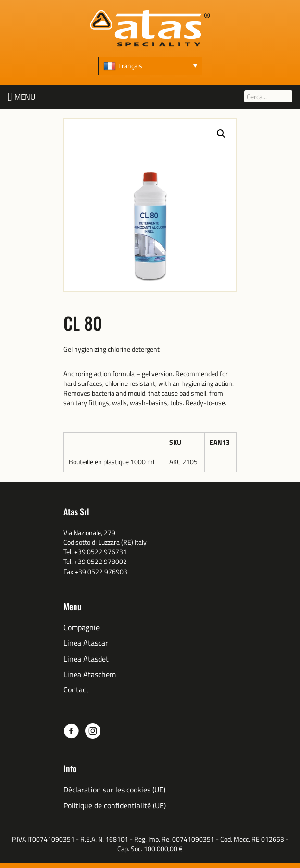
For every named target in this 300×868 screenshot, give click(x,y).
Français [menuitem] (130, 66)
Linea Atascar (86, 643)
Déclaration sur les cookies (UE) (114, 790)
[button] (25, 97)
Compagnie (81, 628)
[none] (150, 66)
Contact (76, 690)
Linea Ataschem (90, 674)
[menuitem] (150, 66)
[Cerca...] (268, 96)
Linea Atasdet (86, 659)
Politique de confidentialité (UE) (115, 806)
